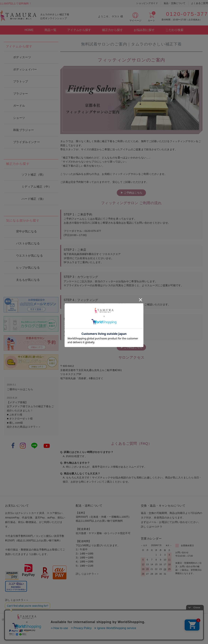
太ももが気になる (28, 280)
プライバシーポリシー (113, 619)
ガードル (19, 106)
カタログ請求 (32, 619)
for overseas (177, 619)
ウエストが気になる (29, 256)
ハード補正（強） (33, 199)
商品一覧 (50, 30)
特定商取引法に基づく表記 (80, 619)
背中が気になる (26, 231)
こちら (29, 389)
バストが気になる (28, 243)
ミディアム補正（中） (36, 187)
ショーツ (19, 118)
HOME (29, 30)
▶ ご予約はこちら (131, 193)
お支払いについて (17, 506)
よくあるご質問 (200, 3)
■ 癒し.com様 (15, 423)
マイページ (135, 20)
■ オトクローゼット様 (20, 419)
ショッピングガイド (147, 3)
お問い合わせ (139, 619)
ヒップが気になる (28, 268)
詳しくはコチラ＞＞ (17, 600)
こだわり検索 (174, 30)
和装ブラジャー (24, 130)
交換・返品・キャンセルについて (163, 506)
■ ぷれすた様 (15, 415)
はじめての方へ (10, 619)
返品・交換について (175, 3)
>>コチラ (157, 527)
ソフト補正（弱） (33, 175)
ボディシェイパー (25, 69)
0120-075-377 (187, 14)
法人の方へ (198, 619)
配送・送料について (89, 506)
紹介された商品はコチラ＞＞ (24, 427)
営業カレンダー (151, 539)
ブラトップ (21, 81)
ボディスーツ (22, 57)
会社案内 (158, 619)
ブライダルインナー (27, 142)
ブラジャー (21, 94)
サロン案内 (53, 619)
